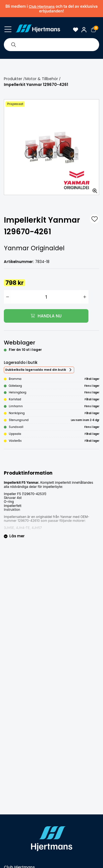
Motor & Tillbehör (42, 79)
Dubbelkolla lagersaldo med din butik (36, 370)
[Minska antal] (8, 297)
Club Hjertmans (42, 6)
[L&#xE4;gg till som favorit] (94, 219)
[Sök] (13, 44)
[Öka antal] (85, 297)
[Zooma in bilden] (93, 189)
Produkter (13, 79)
